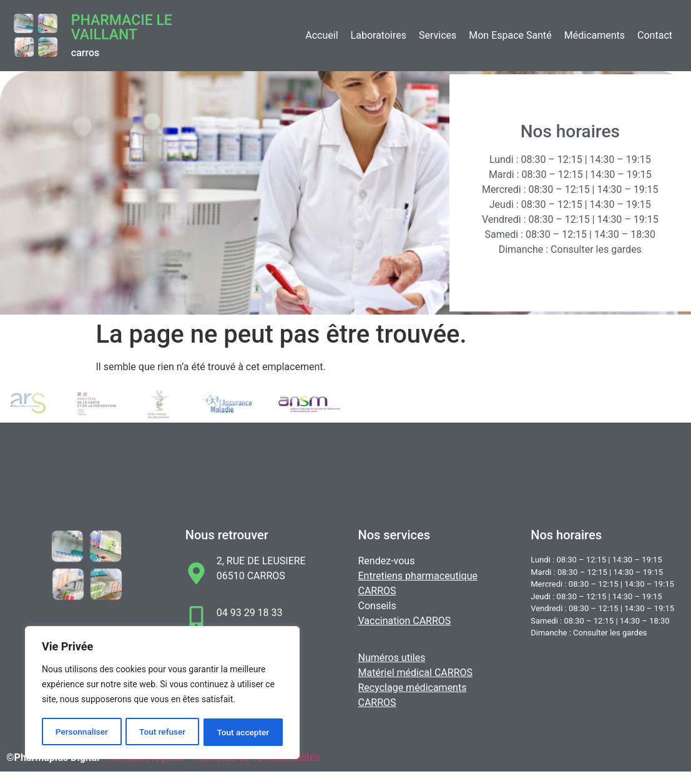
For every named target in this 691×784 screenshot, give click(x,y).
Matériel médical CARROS (416, 673)
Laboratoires (379, 35)
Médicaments (595, 35)
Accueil (321, 35)
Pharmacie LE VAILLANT (122, 27)
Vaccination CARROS (405, 621)
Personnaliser (81, 732)
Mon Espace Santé (510, 35)
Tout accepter (243, 732)
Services (438, 35)
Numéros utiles (392, 658)
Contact (655, 35)
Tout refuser (162, 732)
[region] (162, 693)
